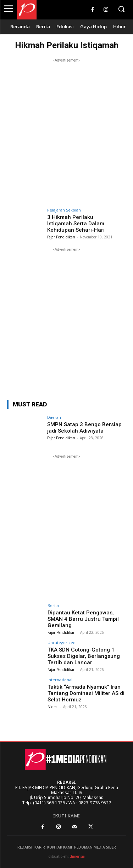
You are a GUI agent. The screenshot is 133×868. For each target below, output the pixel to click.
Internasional (60, 680)
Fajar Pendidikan (61, 237)
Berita (53, 605)
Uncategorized (62, 643)
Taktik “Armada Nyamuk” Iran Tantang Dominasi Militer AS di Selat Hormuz (86, 693)
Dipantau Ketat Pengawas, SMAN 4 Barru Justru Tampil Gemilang (83, 619)
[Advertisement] (66, 130)
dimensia (77, 856)
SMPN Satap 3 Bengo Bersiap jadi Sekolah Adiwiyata (84, 428)
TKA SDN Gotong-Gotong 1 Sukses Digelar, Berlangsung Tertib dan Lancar (84, 656)
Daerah (54, 417)
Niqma (53, 707)
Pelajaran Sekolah (64, 210)
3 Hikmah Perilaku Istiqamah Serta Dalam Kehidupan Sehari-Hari (76, 224)
